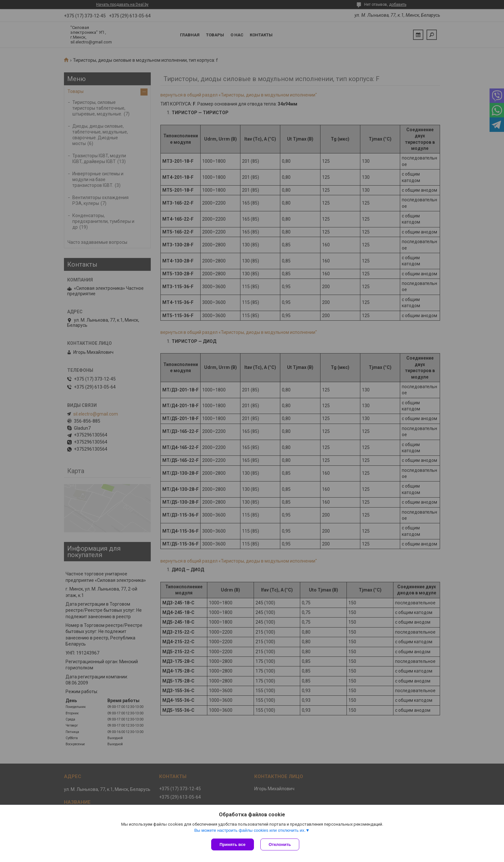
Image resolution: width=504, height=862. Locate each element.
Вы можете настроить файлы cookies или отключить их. (250, 830)
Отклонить (280, 844)
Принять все (233, 844)
